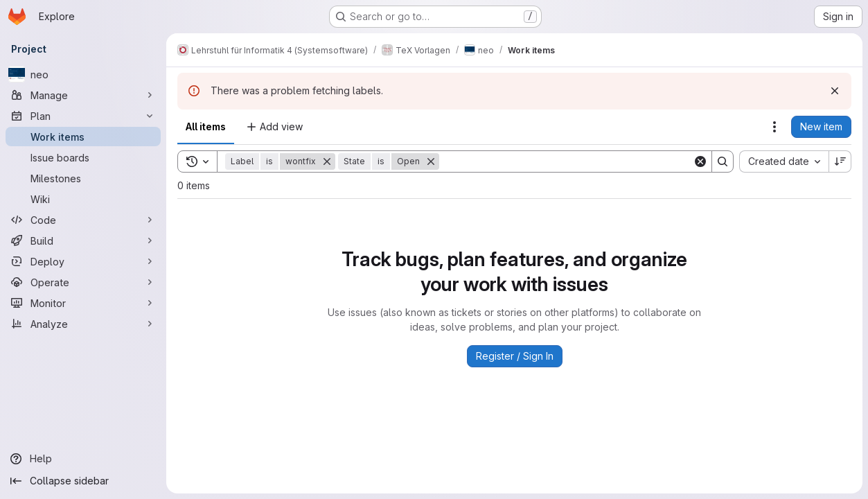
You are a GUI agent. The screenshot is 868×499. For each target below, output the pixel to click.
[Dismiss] (835, 91)
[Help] (83, 459)
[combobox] (784, 161)
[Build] (83, 240)
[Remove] (327, 161)
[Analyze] (83, 324)
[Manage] (83, 95)
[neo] (83, 74)
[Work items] (83, 137)
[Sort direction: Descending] (840, 161)
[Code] (83, 220)
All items (206, 126)
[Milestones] (83, 178)
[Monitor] (83, 303)
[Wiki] (83, 199)
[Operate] (83, 282)
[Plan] (83, 116)
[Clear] (700, 161)
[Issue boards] (83, 157)
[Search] (566, 161)
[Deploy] (83, 261)
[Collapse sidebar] (83, 481)
